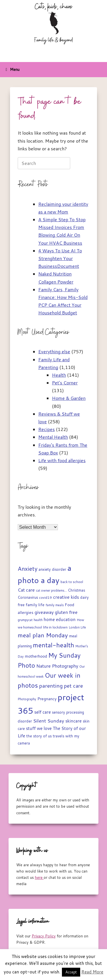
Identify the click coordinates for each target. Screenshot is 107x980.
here (39, 877)
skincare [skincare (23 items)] (73, 721)
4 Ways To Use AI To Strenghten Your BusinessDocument (60, 258)
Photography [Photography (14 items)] (27, 699)
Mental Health (53, 437)
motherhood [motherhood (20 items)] (36, 656)
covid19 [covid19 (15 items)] (46, 597)
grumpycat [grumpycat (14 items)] (25, 620)
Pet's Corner (65, 383)
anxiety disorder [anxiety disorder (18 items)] (52, 569)
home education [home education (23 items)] (60, 619)
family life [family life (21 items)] (35, 605)
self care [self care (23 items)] (43, 712)
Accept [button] (71, 972)
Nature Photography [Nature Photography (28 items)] (57, 666)
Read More (92, 972)
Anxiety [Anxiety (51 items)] (28, 569)
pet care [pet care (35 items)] (73, 686)
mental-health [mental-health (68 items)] (53, 645)
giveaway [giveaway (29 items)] (44, 612)
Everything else (54, 352)
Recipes (47, 429)
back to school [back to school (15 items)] (72, 582)
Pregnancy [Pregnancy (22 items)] (47, 699)
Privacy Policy (44, 936)
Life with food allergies (62, 460)
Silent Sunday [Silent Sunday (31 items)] (49, 721)
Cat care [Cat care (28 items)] (26, 590)
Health (59, 375)
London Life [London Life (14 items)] (77, 627)
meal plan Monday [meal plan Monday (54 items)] (43, 635)
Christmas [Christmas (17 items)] (76, 590)
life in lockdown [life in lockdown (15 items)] (55, 627)
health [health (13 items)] (38, 620)
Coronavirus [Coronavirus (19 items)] (28, 597)
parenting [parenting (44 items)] (51, 686)
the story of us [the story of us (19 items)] (39, 736)
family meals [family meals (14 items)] (55, 605)
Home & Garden (69, 398)
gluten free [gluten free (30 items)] (66, 612)
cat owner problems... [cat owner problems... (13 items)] (51, 590)
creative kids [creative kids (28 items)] (66, 597)
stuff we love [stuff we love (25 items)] (39, 728)
